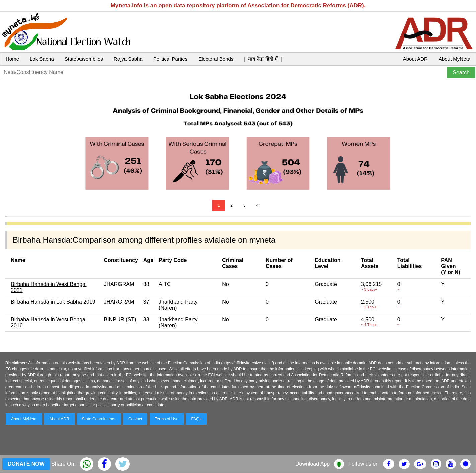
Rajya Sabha (128, 59)
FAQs (196, 419)
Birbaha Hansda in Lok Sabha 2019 (53, 302)
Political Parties (171, 59)
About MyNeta (454, 59)
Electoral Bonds (216, 59)
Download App (312, 464)
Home (12, 59)
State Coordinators (99, 419)
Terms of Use (167, 419)
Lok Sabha (42, 59)
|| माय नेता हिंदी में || (263, 59)
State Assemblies (84, 59)
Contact (135, 419)
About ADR (415, 59)
